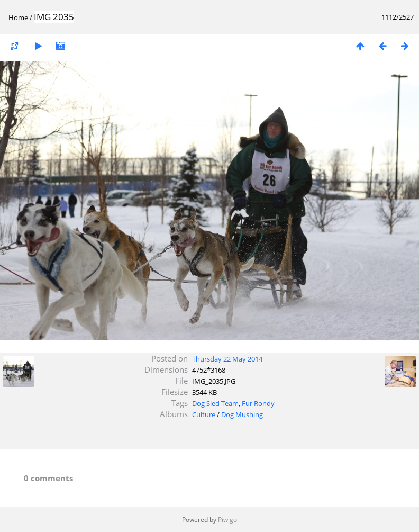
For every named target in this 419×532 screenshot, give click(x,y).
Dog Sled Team (215, 403)
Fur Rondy (258, 403)
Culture (204, 414)
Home (18, 17)
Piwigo (227, 520)
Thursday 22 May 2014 (227, 359)
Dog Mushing (242, 414)
